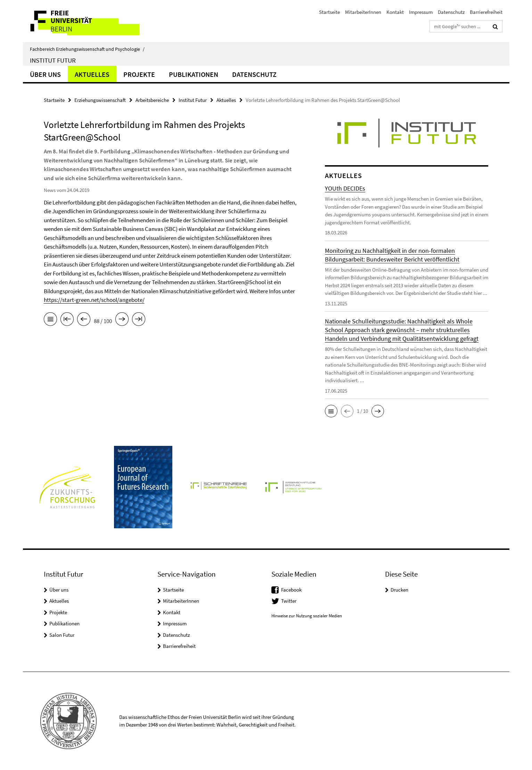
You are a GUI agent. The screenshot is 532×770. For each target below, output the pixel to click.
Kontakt (395, 12)
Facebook (291, 590)
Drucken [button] (399, 590)
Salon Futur (62, 635)
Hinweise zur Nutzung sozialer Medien (307, 616)
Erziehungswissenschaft (100, 100)
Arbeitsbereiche (152, 100)
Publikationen (194, 74)
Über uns (45, 74)
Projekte (139, 74)
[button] (331, 411)
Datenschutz (451, 12)
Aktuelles (92, 74)
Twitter (289, 601)
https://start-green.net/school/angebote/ (94, 300)
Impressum (421, 12)
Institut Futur (53, 60)
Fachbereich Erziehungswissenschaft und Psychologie (87, 49)
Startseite (329, 12)
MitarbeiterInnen (363, 12)
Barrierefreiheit (486, 12)
